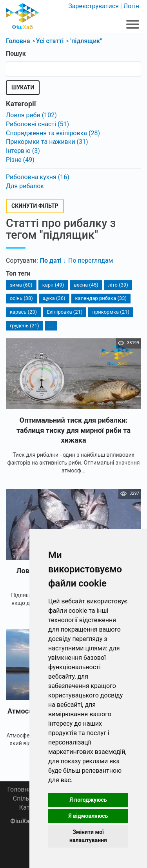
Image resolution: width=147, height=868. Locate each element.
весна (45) (86, 285)
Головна (19, 789)
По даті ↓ (53, 261)
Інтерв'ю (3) (23, 151)
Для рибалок (25, 186)
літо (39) (118, 285)
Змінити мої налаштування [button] (88, 836)
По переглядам (91, 261)
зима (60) (21, 285)
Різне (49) (20, 160)
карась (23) (23, 312)
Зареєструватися (93, 6)
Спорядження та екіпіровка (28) (53, 133)
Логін (131, 6)
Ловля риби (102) (31, 115)
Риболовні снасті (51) (37, 124)
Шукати (23, 87)
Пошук (16, 54)
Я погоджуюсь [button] (88, 800)
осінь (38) (21, 298)
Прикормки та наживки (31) (47, 142)
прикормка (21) (111, 312)
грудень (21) (24, 326)
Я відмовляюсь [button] (88, 816)
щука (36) (54, 298)
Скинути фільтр (35, 206)
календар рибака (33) (101, 298)
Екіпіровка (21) (64, 312)
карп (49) (53, 285)
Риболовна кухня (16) (38, 177)
